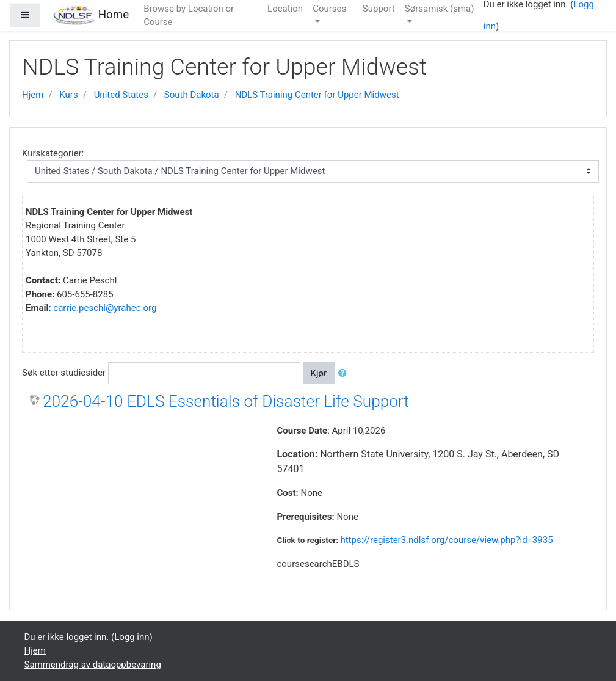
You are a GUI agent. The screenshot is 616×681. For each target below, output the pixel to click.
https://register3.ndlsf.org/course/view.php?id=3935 (446, 540)
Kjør (319, 373)
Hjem (33, 95)
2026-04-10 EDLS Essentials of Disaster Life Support (226, 401)
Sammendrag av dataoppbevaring (93, 665)
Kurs (68, 95)
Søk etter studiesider (64, 373)
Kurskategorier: (53, 153)
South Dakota (192, 95)
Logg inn (132, 637)
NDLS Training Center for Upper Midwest (317, 95)
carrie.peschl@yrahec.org (105, 308)
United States (121, 95)
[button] (345, 373)
